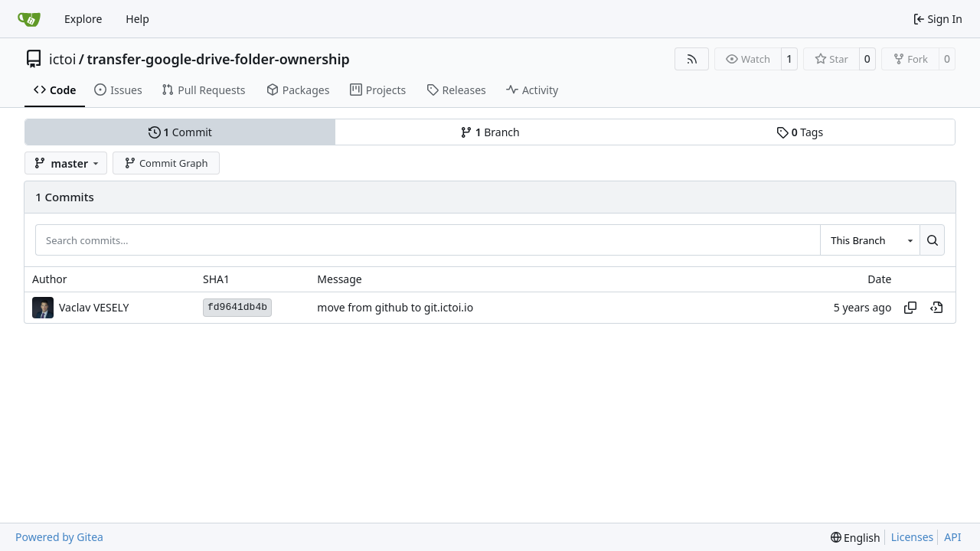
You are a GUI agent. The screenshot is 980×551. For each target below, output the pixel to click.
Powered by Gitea (59, 537)
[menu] (856, 538)
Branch (490, 132)
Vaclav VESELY (94, 307)
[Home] (29, 19)
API (952, 537)
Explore (83, 19)
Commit (180, 132)
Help (137, 19)
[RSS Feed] (692, 59)
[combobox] (870, 240)
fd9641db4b (237, 307)
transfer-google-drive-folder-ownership (219, 59)
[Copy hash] (910, 308)
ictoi (62, 59)
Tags (800, 132)
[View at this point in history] (936, 308)
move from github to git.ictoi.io (395, 307)
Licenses (913, 537)
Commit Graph (166, 163)
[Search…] (932, 240)
